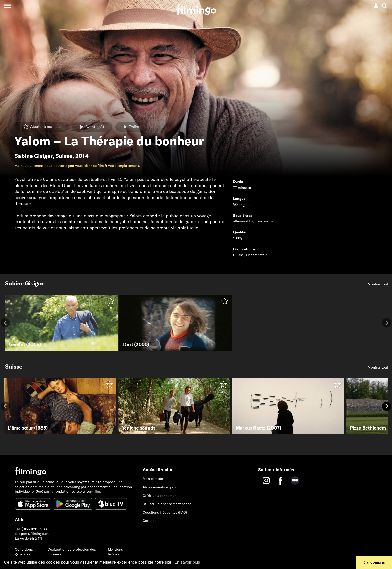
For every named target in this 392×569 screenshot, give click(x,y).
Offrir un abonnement (160, 496)
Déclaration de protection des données (72, 552)
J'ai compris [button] (374, 562)
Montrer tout (378, 284)
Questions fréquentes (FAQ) (165, 512)
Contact (149, 521)
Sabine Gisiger (33, 156)
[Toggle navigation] (8, 6)
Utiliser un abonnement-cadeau (168, 504)
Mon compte (153, 479)
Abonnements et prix (159, 487)
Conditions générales (24, 552)
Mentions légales (115, 552)
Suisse (64, 156)
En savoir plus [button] (187, 562)
